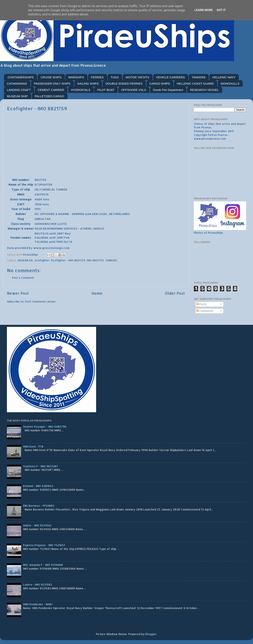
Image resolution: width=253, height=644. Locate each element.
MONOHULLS (230, 84)
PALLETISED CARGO (49, 96)
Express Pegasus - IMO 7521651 (44, 545)
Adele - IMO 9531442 (37, 525)
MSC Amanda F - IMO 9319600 (43, 565)
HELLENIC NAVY (224, 77)
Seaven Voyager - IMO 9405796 (45, 427)
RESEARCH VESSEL (204, 90)
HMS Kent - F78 (33, 446)
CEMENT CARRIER (51, 90)
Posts (201, 304)
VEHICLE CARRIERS (171, 77)
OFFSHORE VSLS (134, 90)
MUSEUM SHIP (17, 96)
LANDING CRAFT (19, 90)
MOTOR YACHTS (137, 77)
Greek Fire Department (168, 90)
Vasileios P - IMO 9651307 (41, 466)
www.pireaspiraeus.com (210, 139)
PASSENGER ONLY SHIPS (52, 84)
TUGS (115, 77)
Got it (221, 10)
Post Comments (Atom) (40, 301)
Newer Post (18, 293)
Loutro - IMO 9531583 (37, 585)
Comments (205, 311)
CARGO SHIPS (160, 84)
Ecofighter (42, 260)
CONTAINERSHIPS (21, 77)
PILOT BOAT (106, 90)
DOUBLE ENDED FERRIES (124, 84)
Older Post (175, 293)
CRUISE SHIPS (51, 77)
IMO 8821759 (95, 260)
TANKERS (199, 77)
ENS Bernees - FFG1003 (39, 506)
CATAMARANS (17, 84)
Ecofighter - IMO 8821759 (68, 260)
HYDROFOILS (81, 90)
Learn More (204, 10)
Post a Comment (23, 278)
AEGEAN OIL (25, 260)
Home (97, 293)
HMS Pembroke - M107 (38, 604)
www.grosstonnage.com (51, 248)
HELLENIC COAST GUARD (195, 84)
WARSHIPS (76, 77)
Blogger (151, 634)
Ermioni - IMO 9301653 (38, 486)
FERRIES (97, 77)
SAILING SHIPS (88, 84)
